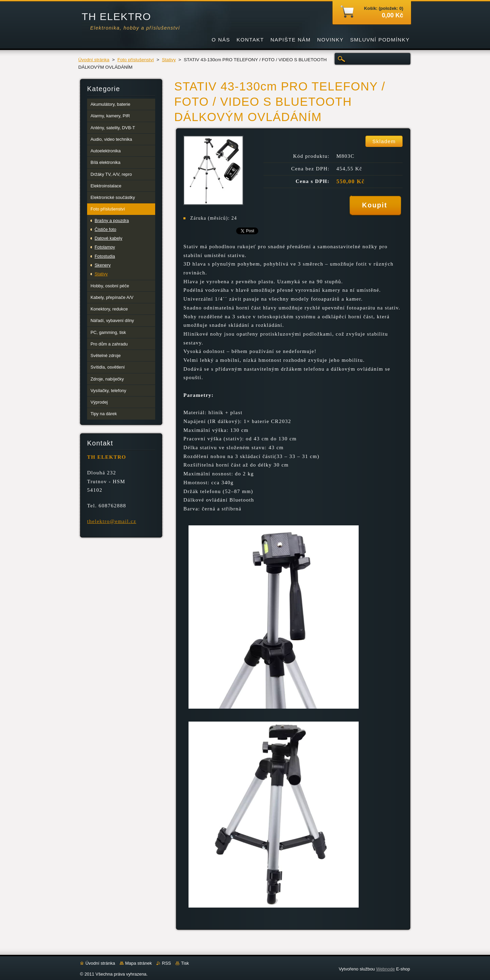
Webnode (385, 969)
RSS (167, 963)
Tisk (185, 963)
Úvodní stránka (94, 60)
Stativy (169, 60)
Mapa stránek (138, 963)
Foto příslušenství (136, 60)
